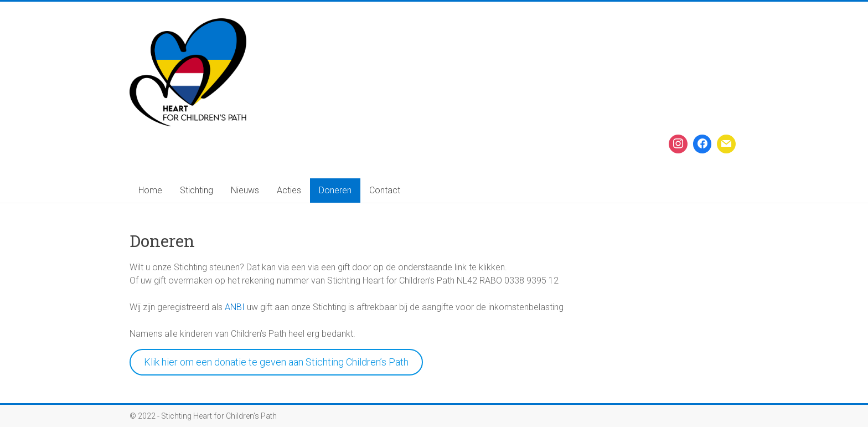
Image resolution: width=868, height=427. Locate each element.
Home (150, 190)
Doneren (335, 190)
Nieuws (245, 190)
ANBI (235, 307)
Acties (289, 190)
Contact (385, 190)
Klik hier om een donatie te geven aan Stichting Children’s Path (276, 362)
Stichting (197, 190)
